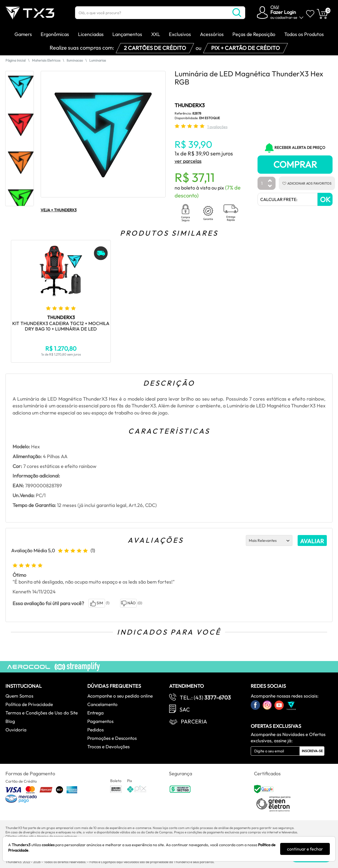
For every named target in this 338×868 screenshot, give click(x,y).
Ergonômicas (55, 34)
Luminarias (98, 60)
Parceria (194, 721)
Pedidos (95, 730)
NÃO (128, 603)
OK (325, 199)
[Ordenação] (269, 540)
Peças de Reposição (254, 34)
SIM (97, 603)
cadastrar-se (286, 17)
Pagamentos (100, 721)
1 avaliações (217, 127)
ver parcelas (188, 161)
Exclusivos (180, 34)
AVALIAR (312, 541)
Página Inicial (16, 60)
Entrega (95, 713)
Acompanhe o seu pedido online (120, 696)
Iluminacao (75, 60)
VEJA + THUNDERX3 (59, 210)
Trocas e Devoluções (108, 747)
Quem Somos (19, 696)
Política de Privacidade (29, 704)
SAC (185, 709)
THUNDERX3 (190, 105)
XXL (156, 34)
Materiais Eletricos (46, 60)
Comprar (295, 164)
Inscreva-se (312, 751)
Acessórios (212, 34)
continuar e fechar (305, 849)
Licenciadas (91, 34)
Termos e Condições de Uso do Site (42, 713)
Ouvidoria (16, 730)
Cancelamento (102, 704)
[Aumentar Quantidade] (270, 181)
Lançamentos (127, 34)
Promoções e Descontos (112, 738)
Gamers (23, 34)
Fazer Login (283, 12)
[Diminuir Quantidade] (270, 186)
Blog (10, 721)
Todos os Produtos (304, 34)
